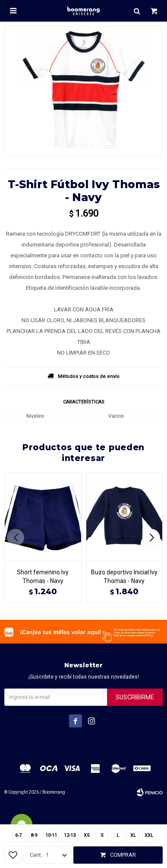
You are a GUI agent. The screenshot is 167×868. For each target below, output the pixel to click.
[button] (153, 538)
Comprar (123, 855)
